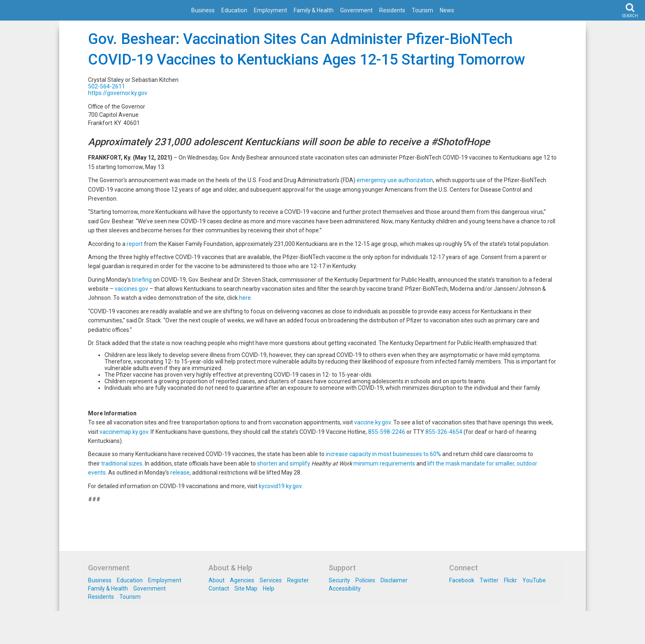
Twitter (489, 580)
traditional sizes (122, 463)
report (135, 244)
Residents (392, 10)
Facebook (462, 580)
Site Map (246, 588)
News (447, 10)
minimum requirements (384, 463)
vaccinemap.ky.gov (124, 432)
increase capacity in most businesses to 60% (383, 454)
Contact (219, 588)
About (217, 580)
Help (269, 588)
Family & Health (314, 10)
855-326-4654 (444, 432)
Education (234, 10)
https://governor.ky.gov (118, 93)
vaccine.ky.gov (372, 422)
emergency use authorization (395, 180)
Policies (365, 580)
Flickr (510, 580)
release (180, 473)
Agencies (242, 580)
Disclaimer (394, 580)
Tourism (422, 10)
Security (339, 580)
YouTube (534, 580)
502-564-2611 (107, 86)
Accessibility (345, 588)
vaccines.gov (131, 289)
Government (356, 10)
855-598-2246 (387, 432)
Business (203, 10)
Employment (270, 10)
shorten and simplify (284, 463)
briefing (142, 280)
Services (271, 580)
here (245, 298)
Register (298, 580)
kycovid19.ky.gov (280, 486)
